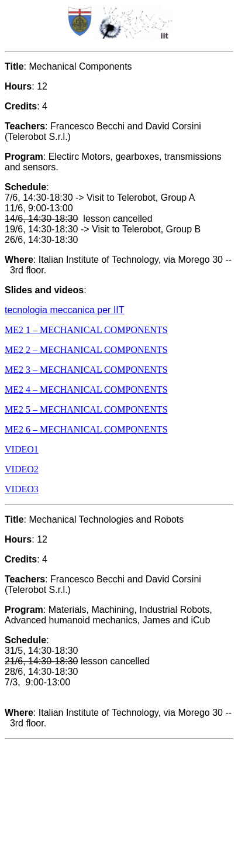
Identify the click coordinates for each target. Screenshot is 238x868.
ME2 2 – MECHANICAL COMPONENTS (86, 350)
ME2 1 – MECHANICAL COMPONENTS (86, 330)
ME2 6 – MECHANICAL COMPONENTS (86, 429)
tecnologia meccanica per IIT (65, 310)
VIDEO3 (22, 489)
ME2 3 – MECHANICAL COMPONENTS (86, 370)
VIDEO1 (22, 449)
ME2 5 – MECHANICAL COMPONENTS (86, 409)
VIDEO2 (22, 469)
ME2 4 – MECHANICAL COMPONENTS (86, 390)
